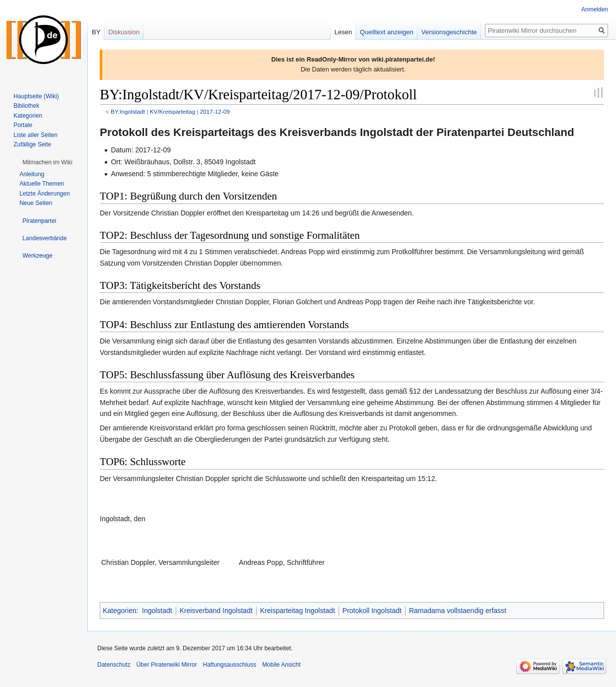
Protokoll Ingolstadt (372, 611)
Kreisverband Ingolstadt (216, 611)
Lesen (343, 32)
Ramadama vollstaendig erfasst (458, 611)
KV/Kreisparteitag (172, 111)
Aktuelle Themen (42, 184)
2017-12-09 (215, 111)
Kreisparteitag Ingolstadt (298, 611)
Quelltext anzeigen (387, 32)
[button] (47, 162)
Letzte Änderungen (44, 194)
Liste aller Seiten (35, 135)
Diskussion (124, 32)
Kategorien (120, 611)
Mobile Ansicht (281, 665)
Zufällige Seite (32, 144)
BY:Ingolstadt (128, 111)
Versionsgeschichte (449, 32)
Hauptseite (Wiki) (36, 96)
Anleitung (32, 174)
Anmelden (595, 9)
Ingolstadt (157, 611)
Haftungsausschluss (230, 665)
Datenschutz (114, 665)
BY (96, 32)
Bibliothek (26, 106)
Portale (23, 125)
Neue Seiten (36, 203)
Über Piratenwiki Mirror (167, 665)
